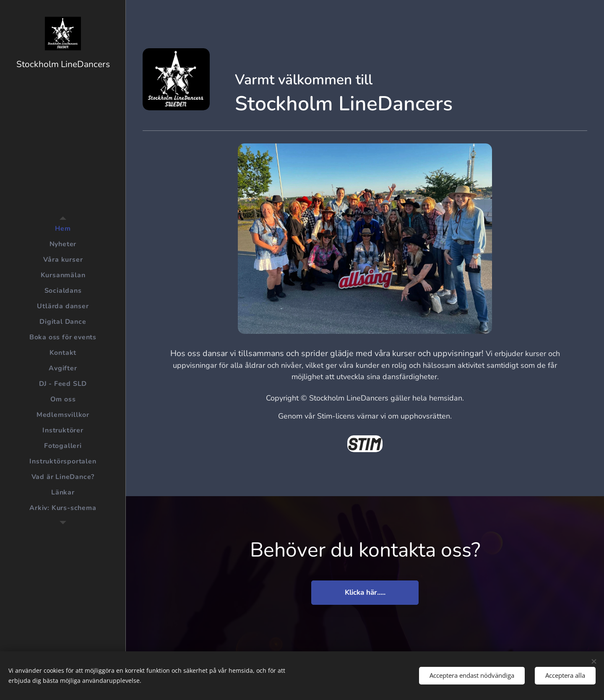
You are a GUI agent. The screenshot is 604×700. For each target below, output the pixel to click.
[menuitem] (63, 229)
